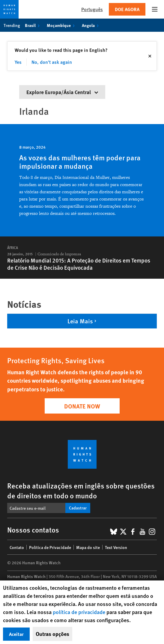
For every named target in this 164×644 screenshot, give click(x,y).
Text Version (116, 547)
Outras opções (52, 634)
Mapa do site (88, 547)
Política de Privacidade (50, 547)
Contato (17, 547)
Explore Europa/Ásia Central (62, 92)
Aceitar (16, 634)
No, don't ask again (52, 62)
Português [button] (92, 9)
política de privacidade (80, 612)
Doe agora (127, 9)
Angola (91, 25)
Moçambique (62, 25)
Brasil (33, 25)
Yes (18, 62)
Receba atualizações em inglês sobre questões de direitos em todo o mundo (81, 490)
